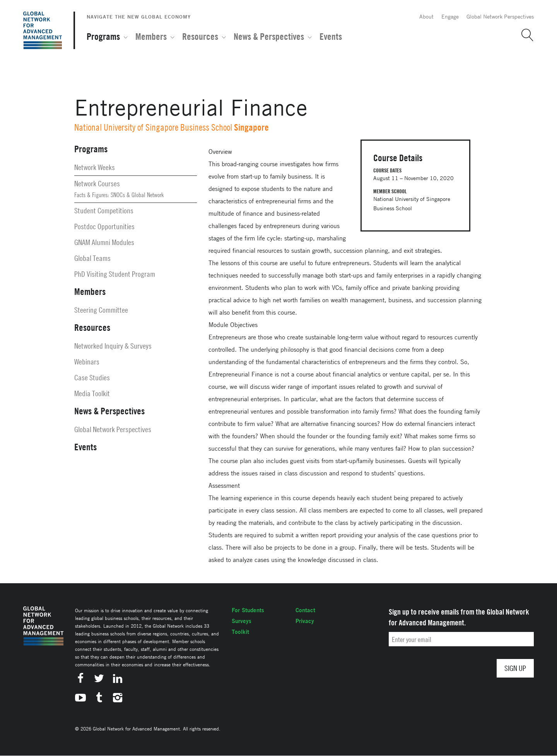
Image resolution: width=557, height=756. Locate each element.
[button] (525, 35)
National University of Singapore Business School (153, 127)
